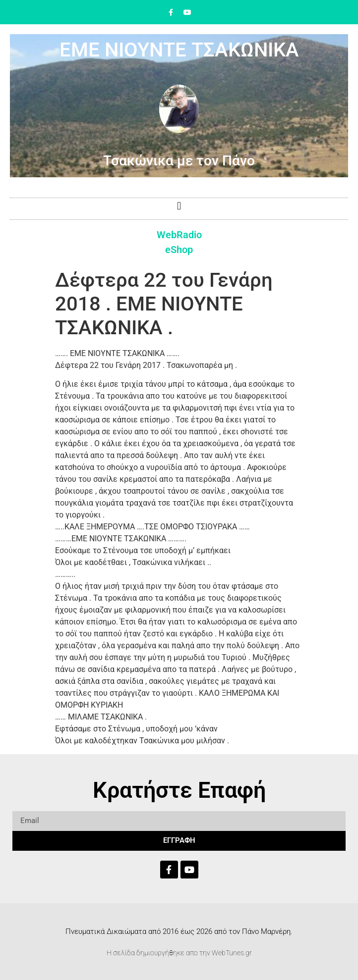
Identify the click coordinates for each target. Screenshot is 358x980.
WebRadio (179, 235)
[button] (179, 206)
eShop (179, 250)
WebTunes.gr (232, 953)
